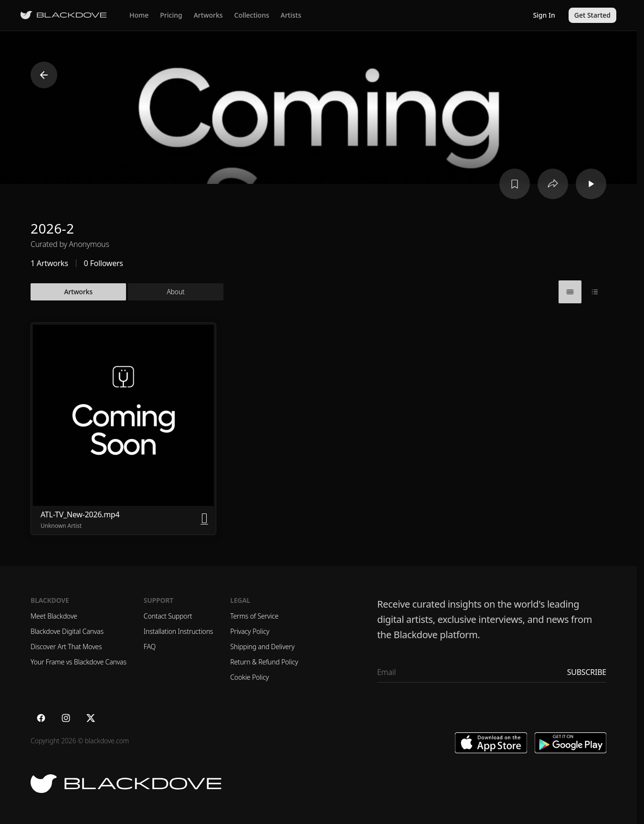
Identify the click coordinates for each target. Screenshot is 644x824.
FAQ (150, 647)
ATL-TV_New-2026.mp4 (80, 514)
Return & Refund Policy (264, 662)
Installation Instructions (178, 631)
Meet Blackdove (54, 616)
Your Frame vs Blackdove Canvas (79, 662)
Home (139, 15)
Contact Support (168, 616)
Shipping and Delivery (262, 647)
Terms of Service (254, 616)
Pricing (171, 15)
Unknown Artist (61, 526)
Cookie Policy (249, 677)
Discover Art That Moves (66, 647)
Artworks (208, 15)
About (175, 292)
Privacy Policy (250, 631)
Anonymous (89, 244)
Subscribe (587, 672)
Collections (252, 15)
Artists (291, 15)
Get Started (592, 15)
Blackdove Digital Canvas (67, 631)
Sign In (544, 15)
